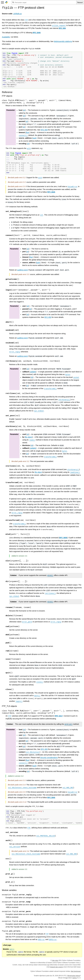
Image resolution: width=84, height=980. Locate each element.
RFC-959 (44, 130)
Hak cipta (55, 960)
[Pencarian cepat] (44, 2)
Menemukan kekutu (74, 976)
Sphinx (75, 978)
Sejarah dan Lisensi (56, 967)
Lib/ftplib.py (18, 14)
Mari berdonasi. (76, 971)
